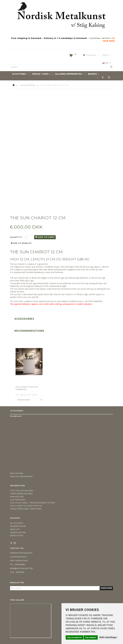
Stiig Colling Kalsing (22, 491)
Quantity (16, 237)
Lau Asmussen (18, 500)
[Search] (111, 67)
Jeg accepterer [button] (74, 637)
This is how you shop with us (26, 506)
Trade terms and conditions (26, 509)
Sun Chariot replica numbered (27, 388)
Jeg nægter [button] (91, 637)
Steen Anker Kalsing (21, 494)
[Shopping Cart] (73, 56)
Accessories (24, 319)
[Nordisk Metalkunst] (61, 16)
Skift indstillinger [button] (108, 637)
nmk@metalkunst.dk (21, 568)
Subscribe (106, 588)
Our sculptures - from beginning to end (33, 503)
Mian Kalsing (17, 497)
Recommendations (29, 331)
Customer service (100, 38)
